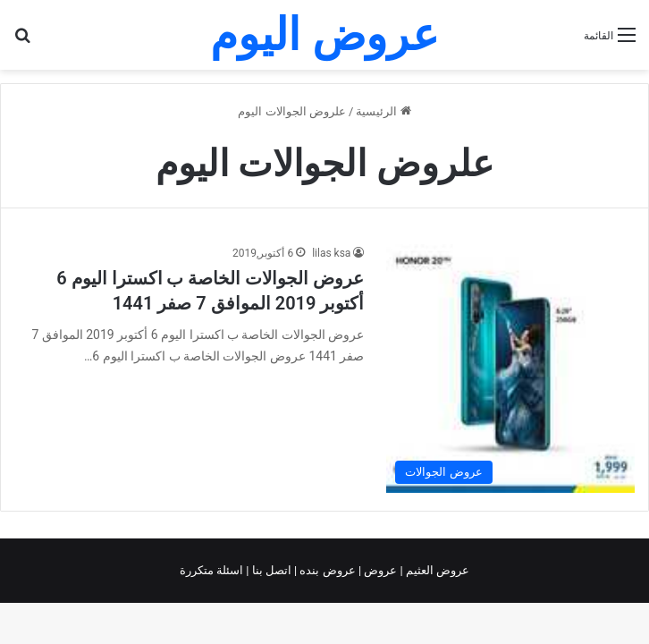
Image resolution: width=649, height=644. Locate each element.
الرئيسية (383, 111)
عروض (380, 570)
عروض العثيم (436, 570)
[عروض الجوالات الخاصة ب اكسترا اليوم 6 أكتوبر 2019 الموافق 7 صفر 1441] (510, 369)
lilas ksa (331, 253)
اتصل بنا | (270, 570)
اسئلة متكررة (213, 570)
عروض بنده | (326, 570)
